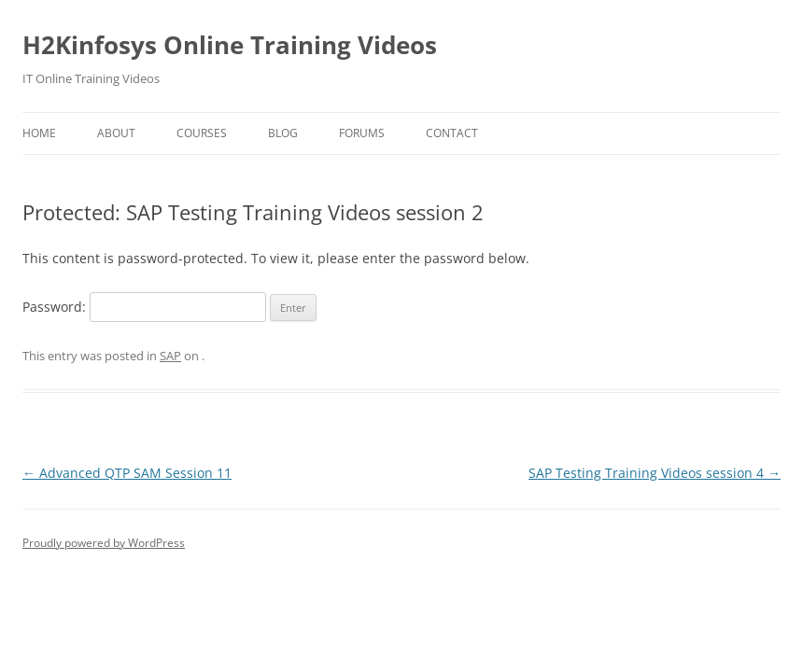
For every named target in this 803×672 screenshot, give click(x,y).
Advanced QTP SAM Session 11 (127, 473)
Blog (283, 133)
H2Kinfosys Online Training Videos (230, 45)
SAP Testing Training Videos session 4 (655, 473)
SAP (170, 356)
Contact (452, 133)
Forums (362, 133)
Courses (202, 133)
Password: (144, 307)
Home (39, 133)
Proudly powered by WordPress (104, 543)
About (116, 133)
